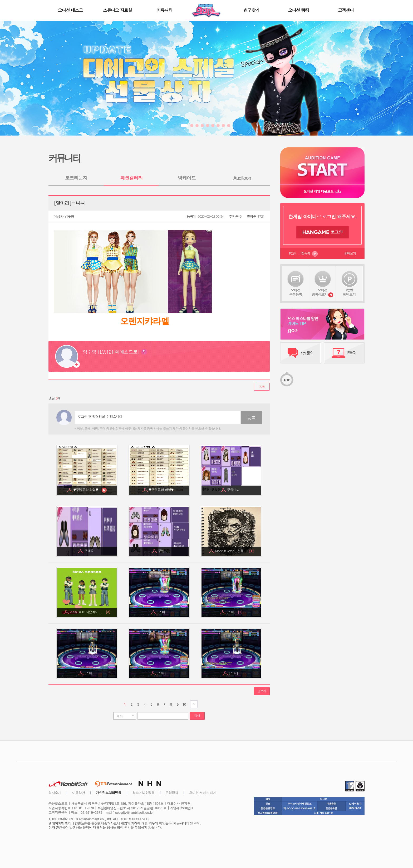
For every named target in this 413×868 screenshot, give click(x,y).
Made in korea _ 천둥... (234, 551)
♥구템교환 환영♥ (87, 490)
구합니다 (234, 490)
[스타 (162, 612)
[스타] (234, 612)
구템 (162, 551)
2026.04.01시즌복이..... (90, 612)
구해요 (89, 551)
